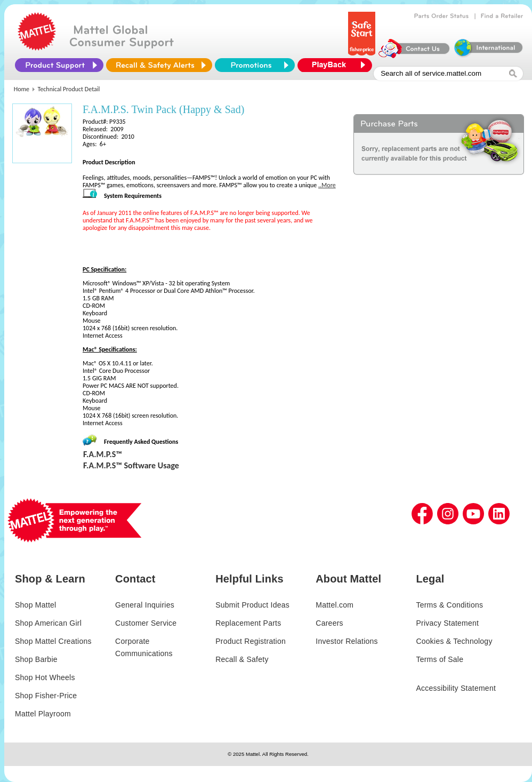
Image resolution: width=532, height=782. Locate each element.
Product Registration (251, 641)
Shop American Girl (48, 623)
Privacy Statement (447, 623)
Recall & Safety (242, 659)
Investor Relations (347, 641)
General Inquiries (145, 605)
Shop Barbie (36, 659)
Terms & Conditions (449, 605)
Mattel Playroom (43, 714)
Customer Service (146, 623)
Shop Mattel (35, 605)
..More (327, 185)
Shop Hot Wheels (45, 677)
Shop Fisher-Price (46, 696)
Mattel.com (334, 605)
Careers (329, 623)
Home (22, 89)
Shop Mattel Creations (53, 641)
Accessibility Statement (456, 688)
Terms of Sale (440, 659)
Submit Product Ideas (252, 605)
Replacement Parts (248, 623)
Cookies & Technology (454, 641)
